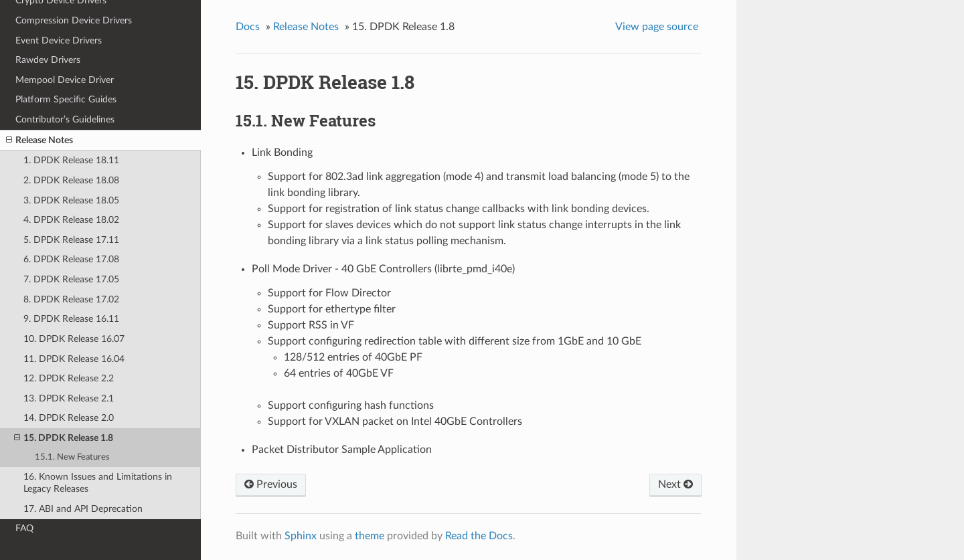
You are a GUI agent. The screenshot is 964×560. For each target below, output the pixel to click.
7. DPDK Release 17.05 (71, 279)
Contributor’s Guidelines (65, 119)
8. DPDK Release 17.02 (71, 299)
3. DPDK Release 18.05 (71, 200)
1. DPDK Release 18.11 (71, 160)
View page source (657, 27)
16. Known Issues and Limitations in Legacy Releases (98, 483)
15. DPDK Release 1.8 (64, 438)
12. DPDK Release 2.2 (69, 378)
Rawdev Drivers (48, 60)
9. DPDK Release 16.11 (71, 319)
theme (370, 536)
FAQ (24, 528)
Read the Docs (479, 536)
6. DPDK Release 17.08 (71, 259)
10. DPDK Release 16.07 (74, 339)
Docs (248, 27)
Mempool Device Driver (65, 80)
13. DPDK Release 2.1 (69, 398)
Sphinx (301, 536)
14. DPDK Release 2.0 (69, 418)
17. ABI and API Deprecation (83, 509)
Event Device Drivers (59, 40)
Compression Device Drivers (74, 20)
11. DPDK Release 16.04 (74, 359)
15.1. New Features (72, 457)
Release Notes (39, 141)
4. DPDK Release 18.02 (71, 220)
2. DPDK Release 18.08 (71, 180)
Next (675, 484)
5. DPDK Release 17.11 (71, 240)
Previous (271, 484)
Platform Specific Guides (66, 99)
